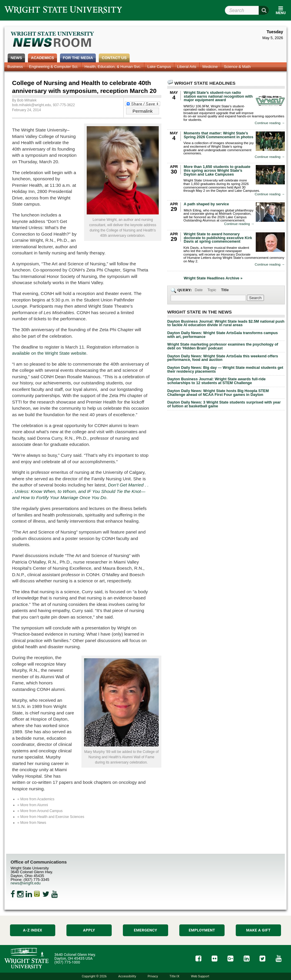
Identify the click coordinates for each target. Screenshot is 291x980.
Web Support (200, 976)
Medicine (210, 67)
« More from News (32, 823)
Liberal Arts (187, 67)
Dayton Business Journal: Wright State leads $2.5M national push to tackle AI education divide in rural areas (226, 323)
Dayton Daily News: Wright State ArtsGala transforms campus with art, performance (223, 335)
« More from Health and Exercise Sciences (51, 817)
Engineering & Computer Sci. (54, 67)
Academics (42, 58)
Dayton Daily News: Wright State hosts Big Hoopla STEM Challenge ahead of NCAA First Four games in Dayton (218, 393)
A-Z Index (33, 930)
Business (15, 67)
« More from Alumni (33, 805)
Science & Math (237, 67)
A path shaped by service (206, 204)
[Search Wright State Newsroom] (255, 298)
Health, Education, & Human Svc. (113, 67)
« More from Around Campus (40, 811)
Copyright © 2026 (94, 976)
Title (225, 290)
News (16, 58)
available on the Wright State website (49, 353)
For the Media (78, 58)
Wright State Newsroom (53, 40)
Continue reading (270, 123)
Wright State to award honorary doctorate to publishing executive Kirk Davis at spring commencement (218, 238)
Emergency (145, 930)
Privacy (153, 976)
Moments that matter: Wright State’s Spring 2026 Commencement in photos (219, 135)
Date (199, 290)
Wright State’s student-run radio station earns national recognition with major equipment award (218, 96)
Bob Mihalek (27, 100)
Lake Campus (159, 67)
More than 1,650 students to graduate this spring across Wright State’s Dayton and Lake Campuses (217, 170)
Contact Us (114, 58)
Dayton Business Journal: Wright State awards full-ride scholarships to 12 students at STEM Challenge (216, 381)
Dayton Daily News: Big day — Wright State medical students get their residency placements (225, 369)
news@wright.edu (26, 883)
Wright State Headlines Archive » (213, 278)
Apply (89, 930)
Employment (202, 930)
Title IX (175, 976)
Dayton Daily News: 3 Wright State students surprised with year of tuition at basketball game (224, 404)
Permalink (143, 111)
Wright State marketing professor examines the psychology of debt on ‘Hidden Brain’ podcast (223, 346)
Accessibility (127, 976)
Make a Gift (258, 930)
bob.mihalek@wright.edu (31, 105)
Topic (212, 290)
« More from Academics (36, 799)
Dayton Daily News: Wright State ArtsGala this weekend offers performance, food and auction (223, 358)
